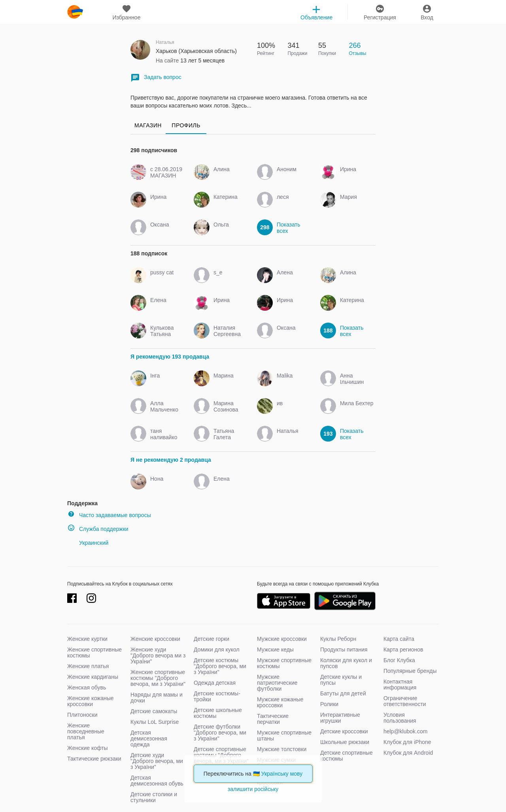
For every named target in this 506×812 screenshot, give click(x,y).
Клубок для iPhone (407, 742)
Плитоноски (82, 715)
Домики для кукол (217, 650)
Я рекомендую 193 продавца (170, 357)
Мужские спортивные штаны (284, 736)
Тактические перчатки (273, 719)
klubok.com (75, 12)
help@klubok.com (406, 731)
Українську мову (282, 774)
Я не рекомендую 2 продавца (171, 460)
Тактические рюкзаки (94, 759)
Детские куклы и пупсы (341, 680)
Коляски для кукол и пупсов (346, 663)
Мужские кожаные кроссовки (280, 702)
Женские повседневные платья (86, 731)
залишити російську (253, 789)
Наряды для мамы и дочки (157, 698)
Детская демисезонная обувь (157, 781)
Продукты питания (344, 650)
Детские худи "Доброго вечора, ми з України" (157, 761)
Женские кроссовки (155, 639)
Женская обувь (87, 687)
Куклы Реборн (338, 639)
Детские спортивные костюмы (346, 756)
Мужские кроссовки (282, 639)
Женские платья (88, 666)
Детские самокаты (154, 711)
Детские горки (211, 639)
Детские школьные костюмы (218, 713)
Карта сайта (399, 639)
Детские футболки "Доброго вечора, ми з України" (220, 733)
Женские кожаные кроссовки (91, 701)
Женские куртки (87, 639)
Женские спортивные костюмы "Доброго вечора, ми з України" (158, 678)
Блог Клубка (399, 660)
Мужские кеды (275, 650)
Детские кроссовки (344, 731)
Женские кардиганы (93, 677)
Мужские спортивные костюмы (284, 663)
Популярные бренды (410, 671)
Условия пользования (400, 718)
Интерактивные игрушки (340, 718)
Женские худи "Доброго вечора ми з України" (158, 655)
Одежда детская (215, 683)
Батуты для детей (343, 693)
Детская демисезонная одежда (149, 738)
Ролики (329, 704)
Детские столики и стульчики (154, 797)
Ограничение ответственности (405, 701)
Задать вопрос (156, 78)
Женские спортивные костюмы (94, 652)
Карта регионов (403, 650)
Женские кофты (88, 748)
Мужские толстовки (282, 749)
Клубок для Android (408, 753)
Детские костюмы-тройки (217, 696)
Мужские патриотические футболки (277, 683)
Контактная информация (400, 685)
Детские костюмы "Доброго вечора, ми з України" (220, 666)
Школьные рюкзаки (345, 742)
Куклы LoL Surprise (155, 722)
